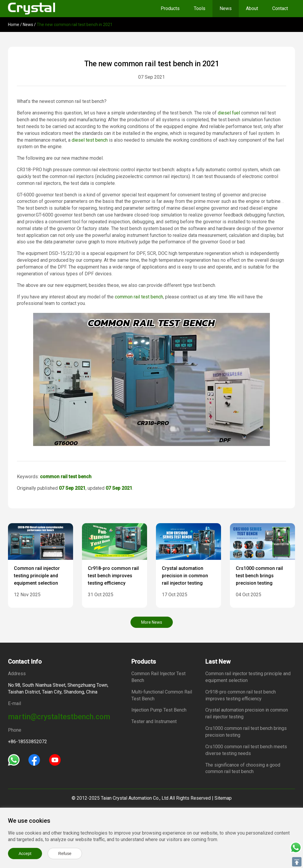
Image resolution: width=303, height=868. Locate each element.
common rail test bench (139, 297)
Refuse (65, 854)
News (226, 8)
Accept (25, 854)
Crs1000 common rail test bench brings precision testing (259, 576)
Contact (280, 8)
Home (14, 25)
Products (170, 8)
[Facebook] (34, 760)
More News (152, 622)
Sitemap (223, 798)
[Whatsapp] (14, 760)
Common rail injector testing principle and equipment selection (37, 576)
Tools (200, 8)
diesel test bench (90, 140)
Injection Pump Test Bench (159, 710)
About (252, 8)
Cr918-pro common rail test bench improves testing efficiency (113, 576)
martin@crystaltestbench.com (59, 717)
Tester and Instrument (154, 721)
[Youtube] (55, 760)
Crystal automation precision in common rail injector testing (185, 576)
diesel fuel (229, 113)
